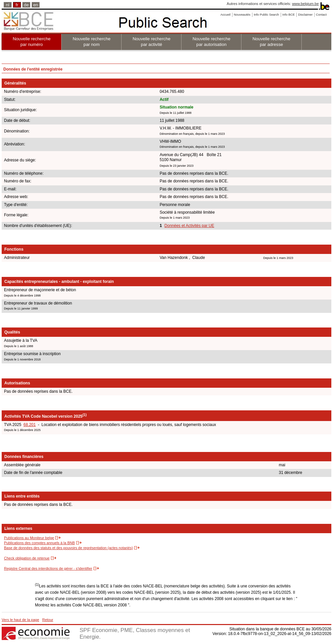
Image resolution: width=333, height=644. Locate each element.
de (26, 5)
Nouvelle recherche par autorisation (211, 42)
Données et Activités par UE (189, 226)
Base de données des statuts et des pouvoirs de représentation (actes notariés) (68, 548)
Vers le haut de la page (20, 620)
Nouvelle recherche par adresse (271, 42)
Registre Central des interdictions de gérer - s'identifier (48, 568)
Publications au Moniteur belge (29, 538)
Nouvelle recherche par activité (152, 42)
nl (8, 5)
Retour (48, 620)
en (36, 5)
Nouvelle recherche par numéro (32, 42)
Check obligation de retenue (27, 558)
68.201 (29, 425)
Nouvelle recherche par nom (92, 42)
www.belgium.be (305, 4)
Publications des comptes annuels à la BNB (39, 543)
